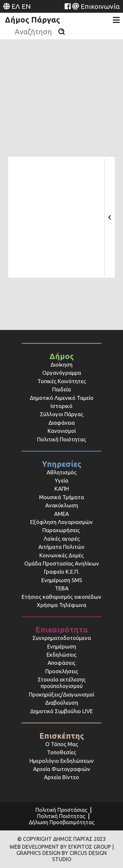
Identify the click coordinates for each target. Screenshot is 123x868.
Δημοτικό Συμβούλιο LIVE (61, 711)
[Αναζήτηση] (61, 32)
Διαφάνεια (62, 423)
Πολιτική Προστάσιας (61, 810)
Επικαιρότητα (62, 630)
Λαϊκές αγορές (62, 539)
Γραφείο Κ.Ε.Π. (62, 572)
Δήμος (62, 356)
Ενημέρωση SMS (62, 580)
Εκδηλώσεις (61, 655)
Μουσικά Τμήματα (61, 497)
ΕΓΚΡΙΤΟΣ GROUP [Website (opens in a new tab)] (90, 847)
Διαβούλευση (62, 703)
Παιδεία (61, 389)
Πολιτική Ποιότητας (61, 439)
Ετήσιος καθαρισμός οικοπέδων (61, 597)
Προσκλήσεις (62, 671)
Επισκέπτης (62, 736)
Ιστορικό (61, 406)
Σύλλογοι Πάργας (62, 414)
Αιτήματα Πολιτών (61, 547)
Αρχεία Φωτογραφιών (62, 769)
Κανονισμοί (62, 431)
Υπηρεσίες (62, 464)
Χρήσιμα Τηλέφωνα (61, 605)
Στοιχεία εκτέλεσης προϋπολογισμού (62, 683)
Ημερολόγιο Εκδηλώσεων (62, 761)
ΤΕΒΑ (62, 588)
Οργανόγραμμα (62, 373)
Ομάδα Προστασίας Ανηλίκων (62, 563)
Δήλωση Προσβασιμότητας (62, 822)
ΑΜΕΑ (61, 514)
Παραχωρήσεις (62, 530)
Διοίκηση (61, 364)
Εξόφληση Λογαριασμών (61, 522)
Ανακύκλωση (62, 505)
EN (26, 6)
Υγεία (61, 480)
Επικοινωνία (100, 6)
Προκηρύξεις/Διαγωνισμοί (61, 694)
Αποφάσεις (61, 663)
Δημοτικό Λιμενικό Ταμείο (62, 398)
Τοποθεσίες (61, 752)
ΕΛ (16, 6)
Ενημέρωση (62, 646)
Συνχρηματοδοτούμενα (62, 638)
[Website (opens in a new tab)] (68, 6)
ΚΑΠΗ (62, 489)
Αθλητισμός (61, 472)
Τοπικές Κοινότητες (62, 381)
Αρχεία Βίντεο (61, 777)
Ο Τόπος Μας (62, 744)
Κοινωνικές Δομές (61, 555)
